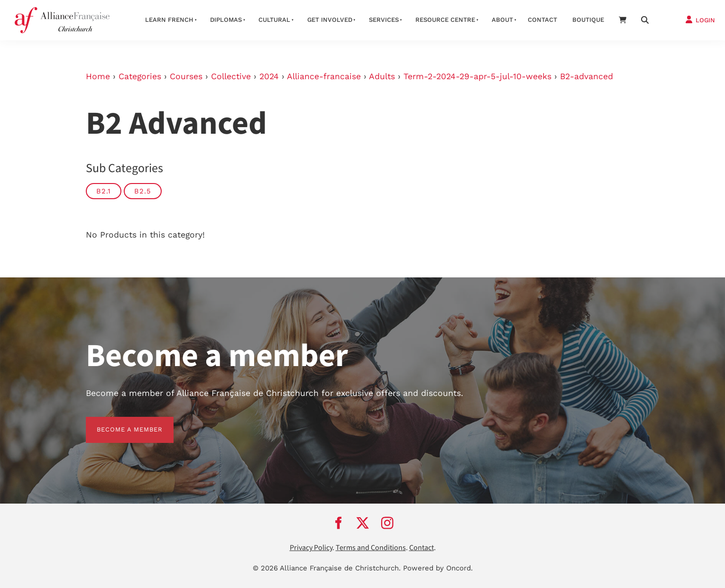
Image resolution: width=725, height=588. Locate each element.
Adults (382, 76)
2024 (269, 76)
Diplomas (226, 20)
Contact (542, 20)
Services (384, 20)
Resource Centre (445, 20)
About (502, 20)
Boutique (588, 20)
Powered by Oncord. (438, 568)
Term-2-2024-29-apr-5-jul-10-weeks (477, 76)
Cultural (274, 20)
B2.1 (104, 191)
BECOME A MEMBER (119, 422)
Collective (231, 76)
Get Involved (330, 20)
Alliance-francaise (324, 76)
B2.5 (143, 191)
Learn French (169, 20)
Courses (186, 76)
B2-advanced (587, 76)
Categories (140, 76)
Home (98, 76)
